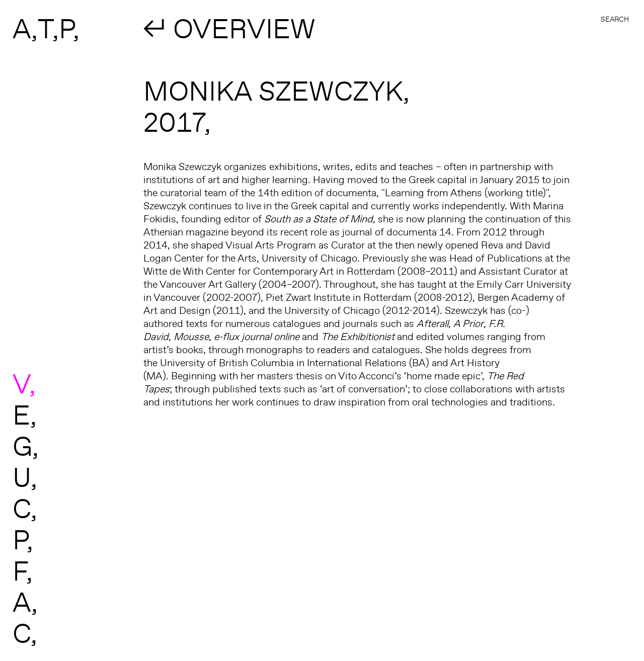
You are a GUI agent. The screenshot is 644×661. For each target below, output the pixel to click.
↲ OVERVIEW (229, 28)
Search (615, 19)
